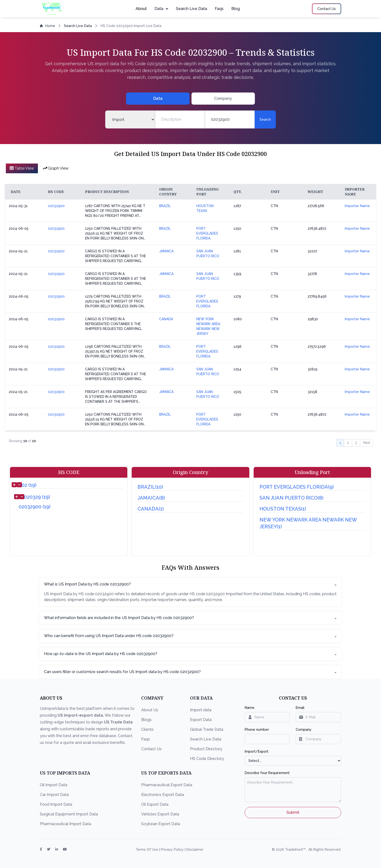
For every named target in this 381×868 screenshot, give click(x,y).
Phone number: (257, 730)
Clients (147, 729)
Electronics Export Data (163, 795)
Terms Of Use (147, 850)
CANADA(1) (151, 509)
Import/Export (257, 751)
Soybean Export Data (161, 824)
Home (48, 26)
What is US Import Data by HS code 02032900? (190, 584)
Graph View (56, 168)
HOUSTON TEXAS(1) (283, 509)
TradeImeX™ (296, 850)
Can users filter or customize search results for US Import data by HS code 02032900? (190, 672)
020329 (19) (37, 497)
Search (265, 119)
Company (304, 730)
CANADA (166, 319)
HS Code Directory (207, 759)
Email (300, 708)
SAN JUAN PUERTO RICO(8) (291, 498)
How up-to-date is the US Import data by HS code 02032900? (190, 654)
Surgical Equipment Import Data (69, 814)
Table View (22, 168)
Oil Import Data (54, 785)
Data (161, 9)
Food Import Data (56, 804)
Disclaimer (195, 850)
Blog (236, 9)
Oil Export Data (155, 804)
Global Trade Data (207, 729)
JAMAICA (166, 251)
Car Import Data (54, 795)
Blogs (146, 720)
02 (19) (29, 485)
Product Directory (206, 749)
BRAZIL (165, 206)
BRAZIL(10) (150, 487)
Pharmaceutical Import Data (65, 824)
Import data (201, 710)
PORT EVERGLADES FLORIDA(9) (297, 487)
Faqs (219, 9)
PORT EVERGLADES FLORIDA (207, 233)
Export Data (201, 720)
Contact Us (151, 749)
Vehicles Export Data (160, 814)
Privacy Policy (173, 850)
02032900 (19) (35, 507)
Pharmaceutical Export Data (167, 785)
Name (250, 708)
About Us (150, 710)
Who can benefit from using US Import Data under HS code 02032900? (190, 636)
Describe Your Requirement (267, 773)
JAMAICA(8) (151, 498)
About (141, 9)
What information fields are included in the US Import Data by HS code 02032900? (190, 618)
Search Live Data (191, 9)
